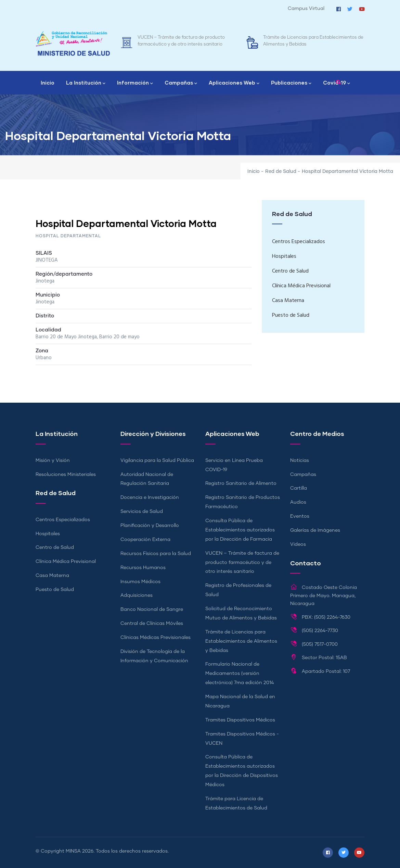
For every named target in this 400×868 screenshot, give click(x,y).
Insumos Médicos (140, 582)
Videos (298, 544)
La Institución (86, 83)
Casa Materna (288, 301)
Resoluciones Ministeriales (66, 475)
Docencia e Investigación (150, 498)
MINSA (73, 851)
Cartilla (299, 488)
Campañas (181, 83)
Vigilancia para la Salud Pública (157, 461)
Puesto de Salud (291, 315)
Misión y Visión (53, 461)
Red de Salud (281, 172)
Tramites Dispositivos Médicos (240, 720)
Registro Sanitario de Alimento (241, 483)
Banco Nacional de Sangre (152, 609)
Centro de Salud (290, 271)
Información (135, 83)
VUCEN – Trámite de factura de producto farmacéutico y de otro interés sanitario (242, 563)
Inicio (48, 83)
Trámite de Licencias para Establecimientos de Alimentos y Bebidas (241, 641)
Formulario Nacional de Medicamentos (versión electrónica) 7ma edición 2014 (240, 674)
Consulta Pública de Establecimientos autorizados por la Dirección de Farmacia (240, 530)
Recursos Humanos (143, 568)
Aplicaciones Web (234, 83)
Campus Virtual (306, 9)
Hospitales (284, 256)
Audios (298, 502)
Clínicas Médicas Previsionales (156, 638)
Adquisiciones (137, 595)
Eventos (300, 516)
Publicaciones (291, 83)
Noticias (300, 461)
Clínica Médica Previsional (301, 286)
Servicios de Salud (142, 512)
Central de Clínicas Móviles (152, 624)
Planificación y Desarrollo (150, 526)
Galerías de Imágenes (315, 530)
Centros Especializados (299, 242)
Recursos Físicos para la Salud (156, 554)
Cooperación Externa (145, 540)
